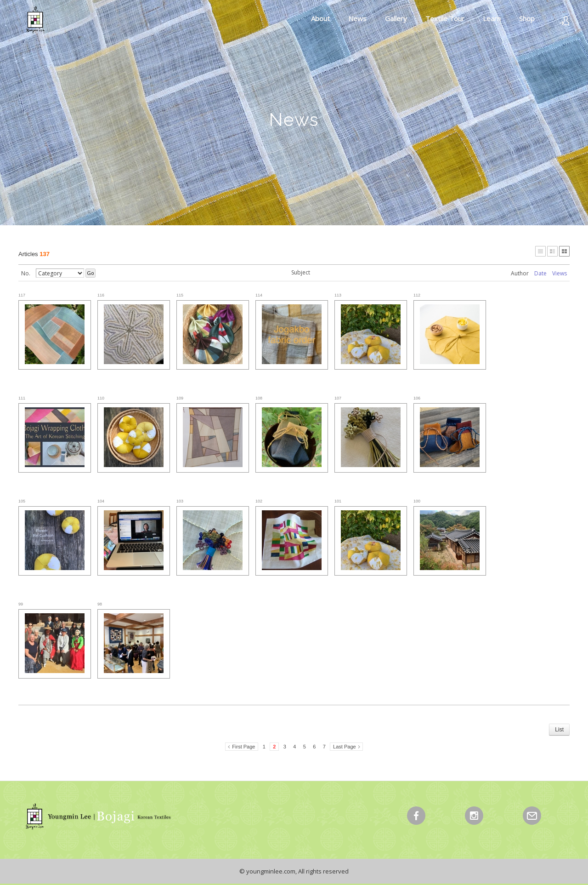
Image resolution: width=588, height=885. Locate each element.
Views (560, 273)
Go (90, 273)
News (357, 18)
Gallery (396, 18)
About (320, 18)
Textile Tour (445, 18)
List (559, 730)
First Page (243, 747)
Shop (527, 18)
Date (540, 273)
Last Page (345, 747)
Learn (492, 18)
